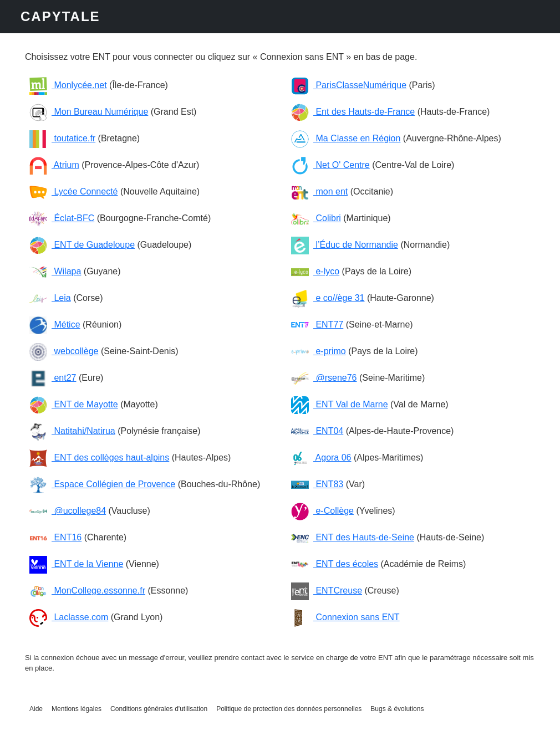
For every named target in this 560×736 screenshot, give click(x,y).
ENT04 (317, 431)
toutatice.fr (62, 138)
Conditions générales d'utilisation (159, 709)
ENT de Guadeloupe (82, 245)
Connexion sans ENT (345, 617)
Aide (36, 709)
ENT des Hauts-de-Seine (353, 537)
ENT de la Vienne (76, 564)
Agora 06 (321, 458)
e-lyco (315, 271)
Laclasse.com (69, 617)
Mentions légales (77, 709)
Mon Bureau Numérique (89, 112)
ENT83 (317, 484)
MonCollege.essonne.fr (87, 591)
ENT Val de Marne (340, 404)
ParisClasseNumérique (349, 85)
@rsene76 (324, 378)
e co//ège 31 (328, 298)
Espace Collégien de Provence (102, 484)
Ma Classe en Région (346, 138)
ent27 (53, 378)
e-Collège (322, 511)
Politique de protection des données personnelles (289, 709)
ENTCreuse (327, 591)
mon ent (319, 191)
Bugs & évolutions (397, 709)
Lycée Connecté (73, 191)
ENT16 (55, 537)
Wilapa (55, 271)
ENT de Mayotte (74, 404)
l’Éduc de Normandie (345, 245)
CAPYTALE (60, 16)
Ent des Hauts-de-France (353, 112)
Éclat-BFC (62, 218)
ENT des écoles (335, 564)
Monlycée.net (68, 85)
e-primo (319, 351)
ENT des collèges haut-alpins (99, 458)
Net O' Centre (330, 165)
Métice (55, 324)
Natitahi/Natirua (72, 431)
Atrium (54, 165)
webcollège (64, 351)
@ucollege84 (68, 511)
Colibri (316, 218)
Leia (50, 298)
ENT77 (317, 324)
